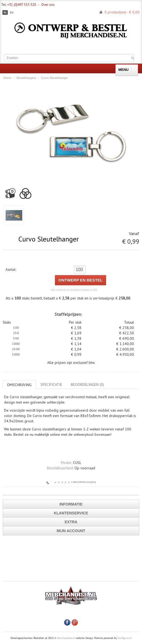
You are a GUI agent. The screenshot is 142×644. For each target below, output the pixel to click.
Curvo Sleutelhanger (54, 78)
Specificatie (51, 385)
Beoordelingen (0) (87, 385)
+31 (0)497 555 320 (22, 5)
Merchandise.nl (66, 638)
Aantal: (11, 270)
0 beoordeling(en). (75, 482)
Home (7, 78)
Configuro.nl (125, 638)
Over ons (48, 5)
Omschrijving (19, 385)
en (12, 12)
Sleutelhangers (26, 78)
